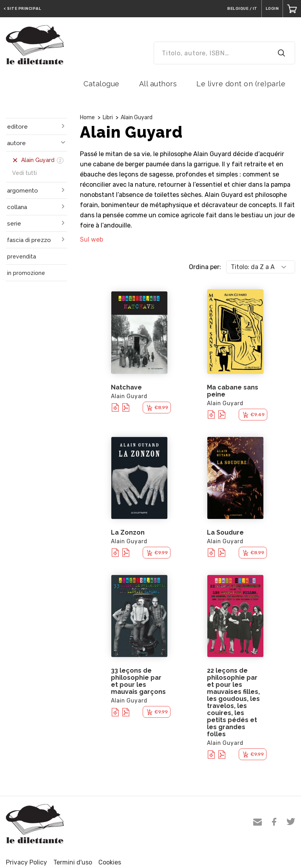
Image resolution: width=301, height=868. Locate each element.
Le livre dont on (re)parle (241, 84)
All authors (158, 84)
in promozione (26, 273)
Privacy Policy (26, 862)
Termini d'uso (73, 862)
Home (87, 117)
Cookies (110, 862)
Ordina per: (205, 267)
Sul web (92, 239)
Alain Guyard (137, 117)
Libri (108, 117)
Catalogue (102, 84)
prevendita (22, 257)
